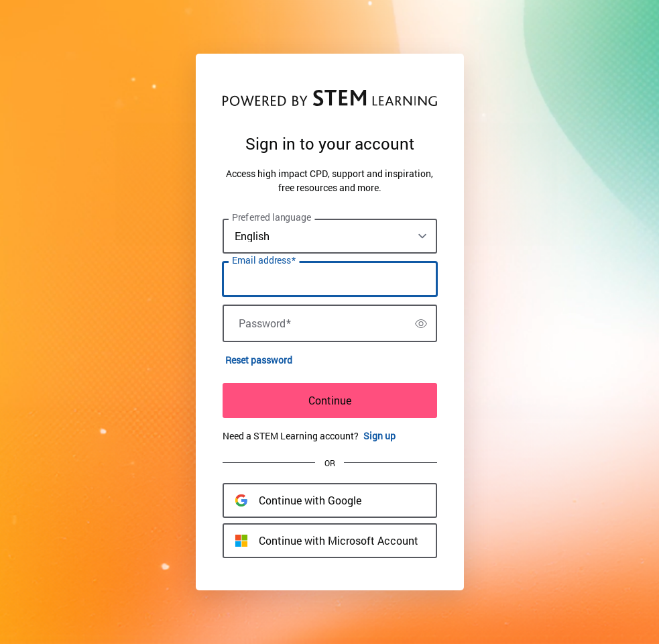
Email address (264, 260)
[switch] (421, 323)
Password (265, 323)
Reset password (259, 360)
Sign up (379, 436)
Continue (330, 400)
